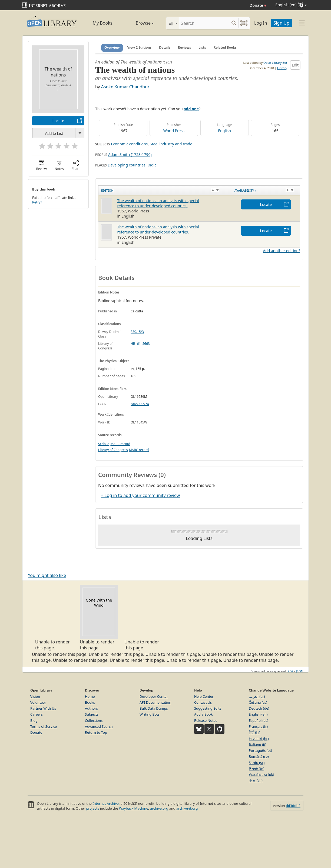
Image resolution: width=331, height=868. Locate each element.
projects (92, 808)
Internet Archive (106, 803)
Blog (34, 720)
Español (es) (259, 720)
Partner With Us (43, 708)
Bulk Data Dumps (154, 708)
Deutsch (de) (259, 708)
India (152, 165)
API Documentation (155, 702)
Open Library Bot (275, 63)
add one (191, 109)
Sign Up (282, 23)
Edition (107, 190)
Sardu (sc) (257, 763)
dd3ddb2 (293, 806)
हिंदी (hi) (254, 732)
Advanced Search (99, 726)
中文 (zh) (256, 780)
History (282, 68)
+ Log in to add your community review (140, 495)
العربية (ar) (257, 696)
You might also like (47, 575)
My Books (103, 23)
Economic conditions (130, 144)
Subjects (92, 714)
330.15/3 (137, 332)
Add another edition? (282, 251)
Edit (295, 65)
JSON (300, 671)
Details (165, 47)
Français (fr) (258, 726)
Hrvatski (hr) (259, 739)
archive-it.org (187, 808)
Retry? (37, 202)
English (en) (258, 714)
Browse (139, 23)
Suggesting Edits (208, 708)
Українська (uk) (261, 774)
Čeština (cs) (258, 702)
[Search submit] (234, 23)
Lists (202, 47)
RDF (291, 671)
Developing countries (127, 165)
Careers (37, 714)
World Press (174, 131)
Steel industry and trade (171, 144)
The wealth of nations (141, 62)
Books (90, 702)
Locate (58, 121)
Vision (35, 696)
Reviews (184, 47)
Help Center (204, 696)
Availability (245, 190)
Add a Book (203, 714)
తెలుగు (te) (256, 769)
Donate (258, 5)
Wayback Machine (134, 808)
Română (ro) (259, 756)
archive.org (159, 808)
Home (90, 696)
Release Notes (206, 720)
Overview (112, 47)
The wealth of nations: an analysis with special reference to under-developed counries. (158, 203)
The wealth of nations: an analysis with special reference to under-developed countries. (158, 229)
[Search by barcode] (244, 23)
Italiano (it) (258, 745)
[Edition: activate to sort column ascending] (165, 190)
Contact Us (203, 702)
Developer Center (154, 696)
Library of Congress (113, 450)
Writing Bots (150, 714)
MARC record (120, 444)
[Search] (204, 23)
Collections (94, 720)
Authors (91, 708)
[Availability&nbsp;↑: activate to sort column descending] (266, 190)
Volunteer (38, 702)
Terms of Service (44, 726)
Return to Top (96, 732)
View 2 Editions (140, 47)
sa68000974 (140, 404)
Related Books (225, 47)
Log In (261, 23)
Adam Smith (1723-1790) (130, 154)
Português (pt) (260, 750)
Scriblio (104, 444)
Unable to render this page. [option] (54, 618)
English (224, 131)
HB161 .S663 (140, 344)
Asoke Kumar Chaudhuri (126, 87)
